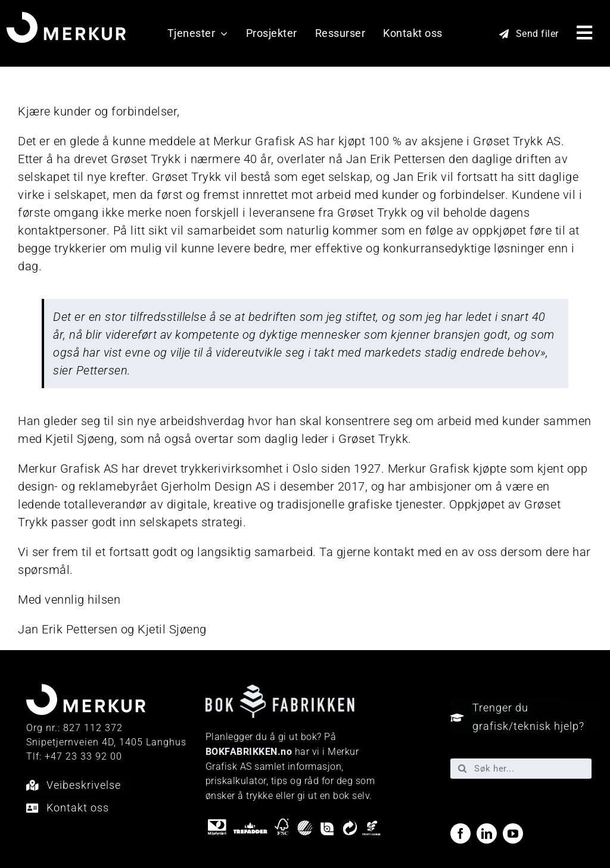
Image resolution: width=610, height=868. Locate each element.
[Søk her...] (521, 769)
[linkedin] (487, 833)
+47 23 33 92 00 (83, 756)
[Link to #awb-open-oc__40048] (585, 33)
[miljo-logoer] (294, 823)
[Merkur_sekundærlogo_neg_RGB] (66, 18)
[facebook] (460, 833)
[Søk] (462, 769)
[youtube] (513, 833)
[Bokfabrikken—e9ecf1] (280, 691)
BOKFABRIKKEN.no (249, 752)
